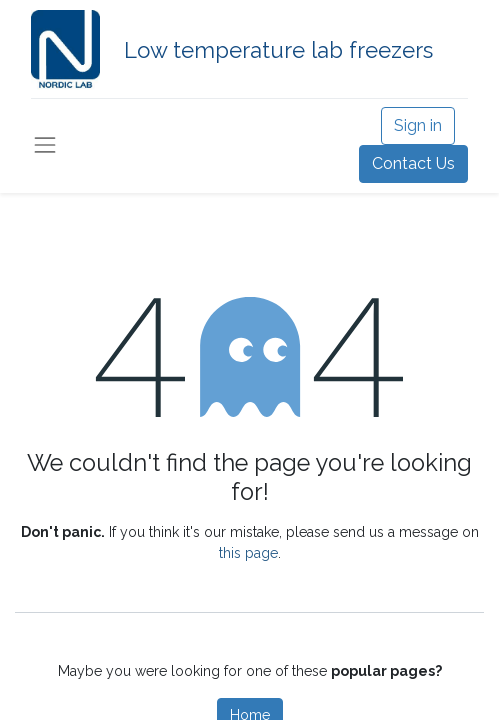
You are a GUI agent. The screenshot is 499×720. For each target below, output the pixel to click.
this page (248, 553)
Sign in (418, 125)
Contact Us (413, 163)
